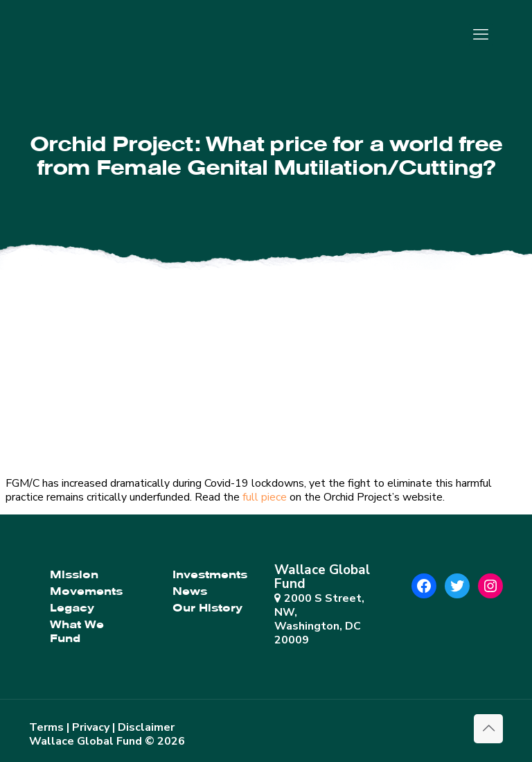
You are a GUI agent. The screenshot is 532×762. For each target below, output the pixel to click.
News (190, 591)
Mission (74, 575)
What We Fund (77, 632)
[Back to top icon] (488, 729)
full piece (265, 497)
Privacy (91, 727)
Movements (86, 591)
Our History (207, 608)
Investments (210, 575)
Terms (46, 727)
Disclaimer (146, 727)
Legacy (72, 608)
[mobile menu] (481, 35)
